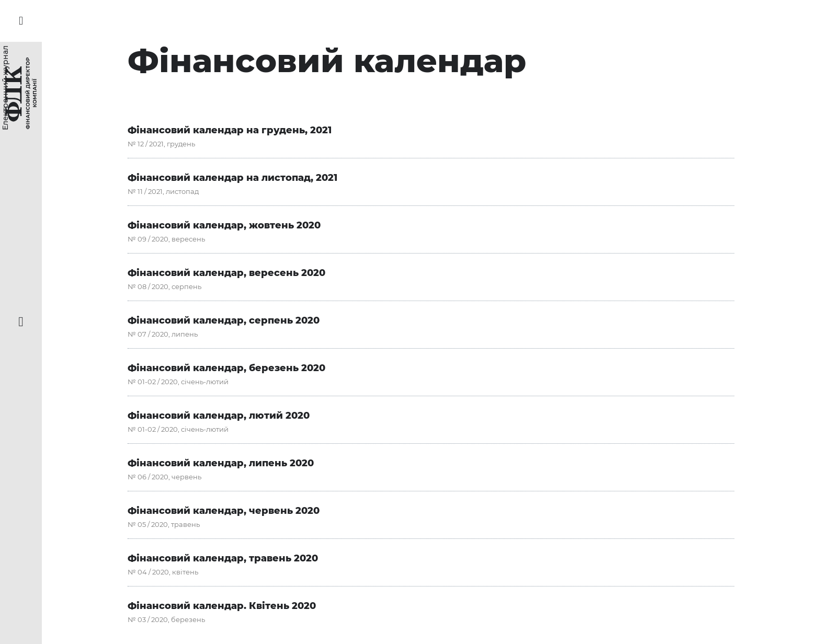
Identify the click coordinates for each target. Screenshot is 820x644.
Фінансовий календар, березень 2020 (226, 368)
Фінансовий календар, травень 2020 (223, 558)
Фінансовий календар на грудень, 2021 (230, 130)
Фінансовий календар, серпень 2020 (224, 320)
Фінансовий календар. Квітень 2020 (222, 606)
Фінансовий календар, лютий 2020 (219, 416)
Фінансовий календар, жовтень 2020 (224, 225)
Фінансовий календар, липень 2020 (221, 463)
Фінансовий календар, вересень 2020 (226, 273)
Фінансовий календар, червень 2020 (224, 511)
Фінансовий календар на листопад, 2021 (232, 178)
